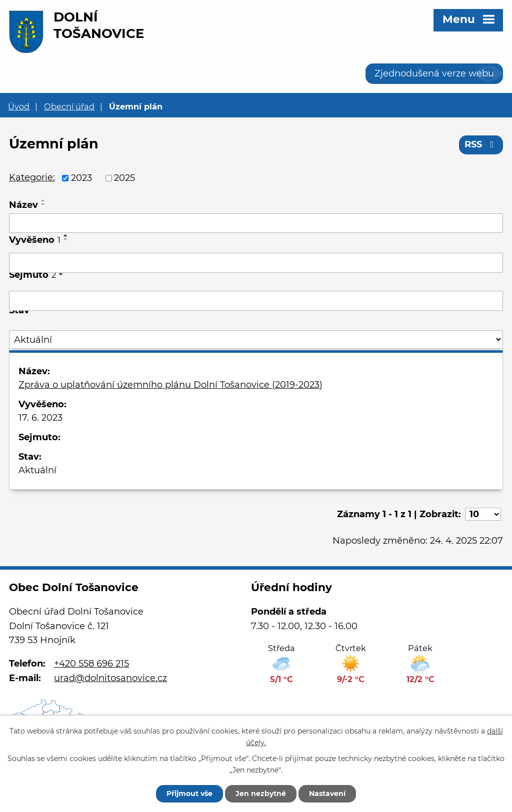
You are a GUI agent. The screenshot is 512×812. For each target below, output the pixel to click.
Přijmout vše (189, 794)
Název (23, 205)
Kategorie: (32, 177)
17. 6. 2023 (40, 418)
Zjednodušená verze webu (434, 73)
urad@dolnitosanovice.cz (110, 678)
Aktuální (37, 470)
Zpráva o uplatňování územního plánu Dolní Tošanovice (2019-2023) (170, 385)
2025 (124, 178)
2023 (81, 178)
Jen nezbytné (261, 794)
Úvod (19, 106)
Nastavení (327, 794)
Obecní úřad (69, 106)
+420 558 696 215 (91, 664)
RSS (481, 144)
